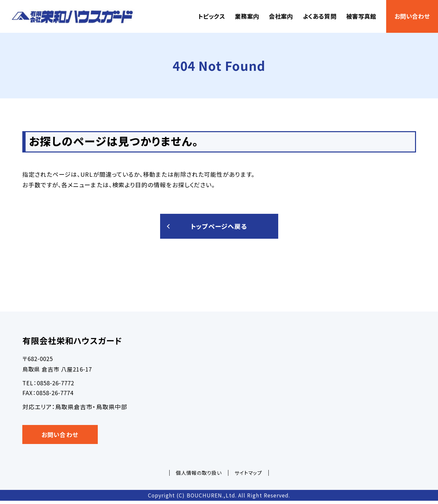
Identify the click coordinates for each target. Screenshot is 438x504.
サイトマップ (248, 476)
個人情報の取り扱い (199, 476)
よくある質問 (320, 16)
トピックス (212, 16)
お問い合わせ (412, 16)
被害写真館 (361, 16)
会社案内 (281, 16)
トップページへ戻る (219, 228)
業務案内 (247, 16)
